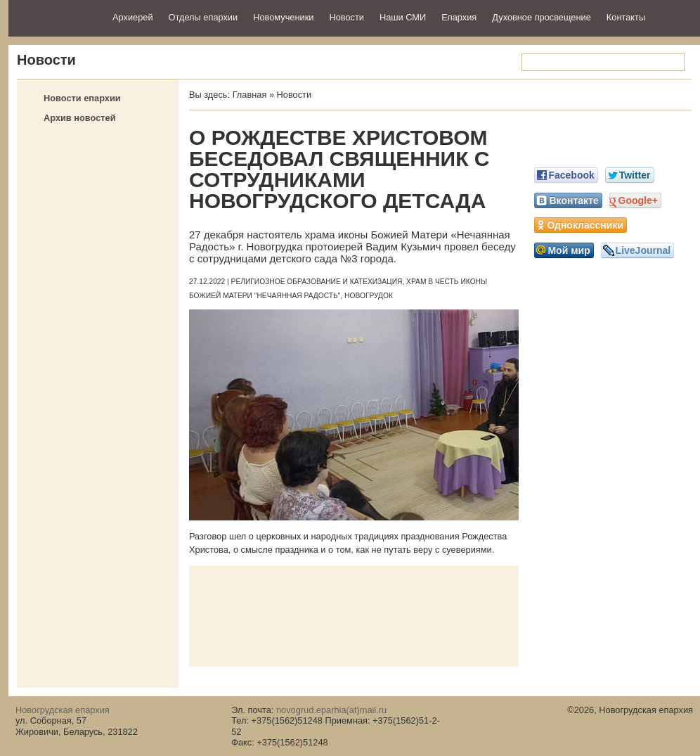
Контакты (626, 17)
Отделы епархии (203, 17)
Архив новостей (80, 118)
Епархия (459, 17)
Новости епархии (82, 98)
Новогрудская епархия (56, 17)
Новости (346, 17)
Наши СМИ (403, 17)
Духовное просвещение (542, 17)
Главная (250, 95)
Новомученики (283, 17)
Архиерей (133, 17)
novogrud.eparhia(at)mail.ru (331, 710)
